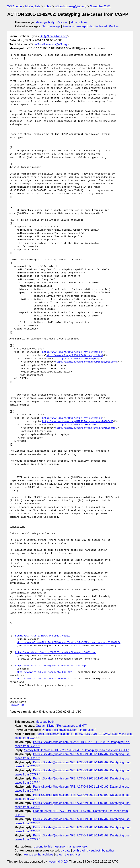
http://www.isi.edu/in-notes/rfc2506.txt (44, 672)
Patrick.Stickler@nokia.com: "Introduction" (69, 730)
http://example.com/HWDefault (78, 425)
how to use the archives (38, 854)
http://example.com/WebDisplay (78, 359)
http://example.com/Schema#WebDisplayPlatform (86, 362)
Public (48, 6)
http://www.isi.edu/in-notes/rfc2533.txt (44, 679)
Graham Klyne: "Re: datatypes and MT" (61, 726)
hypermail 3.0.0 (58, 862)
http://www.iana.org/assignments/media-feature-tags (51, 666)
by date (65, 850)
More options (79, 22)
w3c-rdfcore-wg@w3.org (71, 6)
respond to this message (49, 846)
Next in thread (98, 26)
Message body (45, 22)
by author (108, 850)
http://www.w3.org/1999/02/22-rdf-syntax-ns (72, 352)
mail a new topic (77, 846)
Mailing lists (33, 6)
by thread (79, 850)
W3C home (15, 6)
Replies (114, 26)
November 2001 (100, 6)
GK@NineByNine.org (53, 36)
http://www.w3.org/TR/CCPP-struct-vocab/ (43, 636)
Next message (51, 26)
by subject (93, 850)
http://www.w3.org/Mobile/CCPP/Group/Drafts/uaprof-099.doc (56, 652)
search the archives (68, 854)
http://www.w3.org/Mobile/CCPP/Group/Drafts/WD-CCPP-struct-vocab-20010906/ (68, 642)
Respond (63, 22)
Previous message (75, 26)
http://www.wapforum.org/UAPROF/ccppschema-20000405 (78, 421)
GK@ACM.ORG (18, 705)
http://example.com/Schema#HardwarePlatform (85, 428)
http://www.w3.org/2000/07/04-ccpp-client (75, 355)
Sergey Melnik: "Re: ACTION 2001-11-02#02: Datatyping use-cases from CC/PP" (77, 750)
